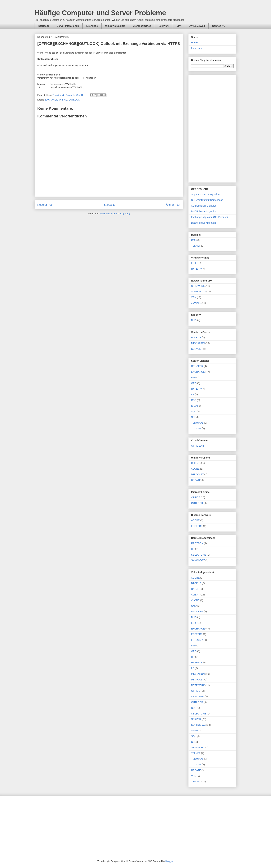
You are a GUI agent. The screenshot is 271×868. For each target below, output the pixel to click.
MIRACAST (197, 474)
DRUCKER (197, 366)
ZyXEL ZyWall (197, 26)
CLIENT (195, 463)
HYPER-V (197, 269)
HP (193, 549)
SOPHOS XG (198, 292)
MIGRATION (198, 343)
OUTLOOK (74, 100)
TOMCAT (196, 428)
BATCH (195, 589)
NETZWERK (198, 286)
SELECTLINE (199, 555)
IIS (193, 394)
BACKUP (196, 337)
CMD (194, 240)
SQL (194, 412)
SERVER (196, 349)
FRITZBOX (197, 543)
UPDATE (196, 480)
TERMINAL (197, 423)
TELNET (196, 246)
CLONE (195, 469)
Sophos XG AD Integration (205, 194)
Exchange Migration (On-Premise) (209, 217)
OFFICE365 (198, 446)
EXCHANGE (52, 100)
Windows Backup (115, 26)
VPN (179, 26)
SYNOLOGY (198, 560)
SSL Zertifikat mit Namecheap (207, 200)
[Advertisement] (212, 128)
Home (194, 42)
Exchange (92, 26)
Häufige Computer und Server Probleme (100, 13)
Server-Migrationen (68, 26)
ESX (194, 263)
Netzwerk (164, 26)
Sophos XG (219, 26)
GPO (194, 383)
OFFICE (63, 100)
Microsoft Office (142, 26)
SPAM (195, 406)
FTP (193, 378)
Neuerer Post (45, 205)
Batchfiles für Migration (203, 223)
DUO (194, 320)
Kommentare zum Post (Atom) (115, 214)
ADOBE (195, 520)
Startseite (44, 26)
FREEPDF (197, 526)
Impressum (197, 48)
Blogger (169, 861)
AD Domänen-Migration (204, 206)
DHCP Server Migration (204, 211)
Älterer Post (173, 205)
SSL (193, 417)
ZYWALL (196, 303)
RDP (194, 400)
